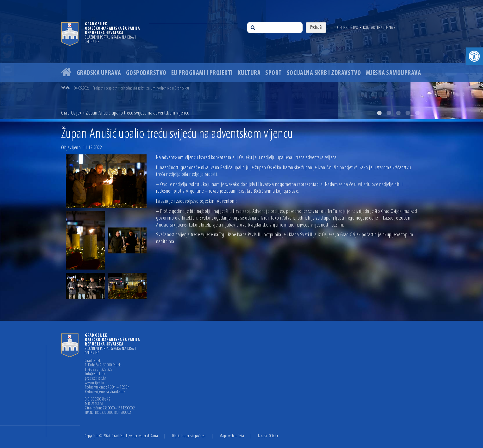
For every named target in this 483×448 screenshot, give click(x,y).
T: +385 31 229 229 (99, 370)
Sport (274, 73)
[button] (474, 56)
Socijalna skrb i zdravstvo (324, 73)
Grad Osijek (71, 113)
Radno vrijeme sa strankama (105, 392)
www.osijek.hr (95, 383)
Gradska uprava (99, 73)
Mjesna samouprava (394, 73)
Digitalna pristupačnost (189, 436)
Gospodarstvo (146, 73)
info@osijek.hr (95, 374)
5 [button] (417, 113)
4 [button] (408, 113)
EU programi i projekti (202, 73)
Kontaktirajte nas (379, 28)
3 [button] (398, 113)
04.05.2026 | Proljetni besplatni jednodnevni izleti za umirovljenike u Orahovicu (132, 88)
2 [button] (389, 113)
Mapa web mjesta (232, 436)
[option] (241, 60)
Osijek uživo (348, 28)
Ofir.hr (274, 436)
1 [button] (379, 113)
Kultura (249, 73)
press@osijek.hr (96, 379)
